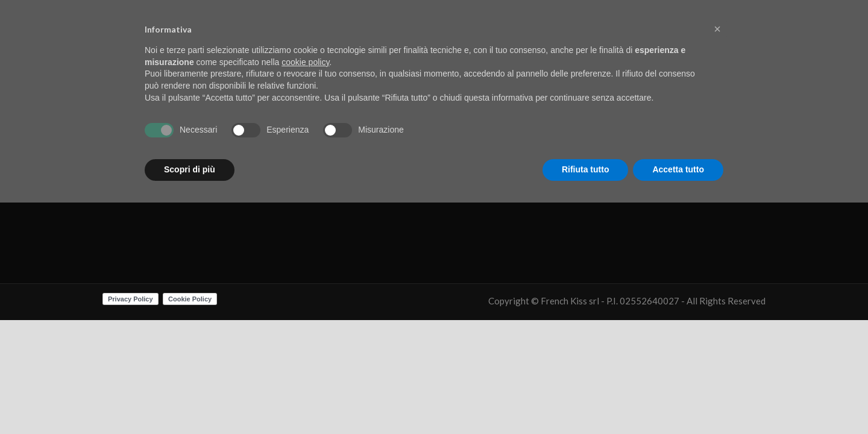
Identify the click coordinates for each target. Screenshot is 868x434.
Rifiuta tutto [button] (586, 169)
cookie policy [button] (305, 62)
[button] (717, 29)
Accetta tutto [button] (678, 169)
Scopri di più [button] (190, 169)
